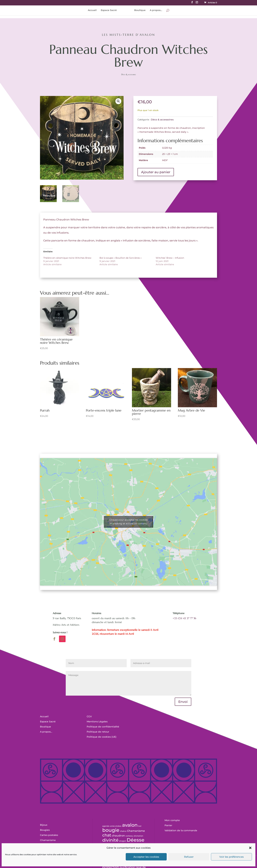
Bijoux (44, 825)
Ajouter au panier (156, 172)
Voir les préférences (232, 857)
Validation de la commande (181, 830)
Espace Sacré (110, 10)
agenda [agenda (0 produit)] (106, 826)
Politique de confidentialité (103, 727)
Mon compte (172, 820)
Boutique (139, 10)
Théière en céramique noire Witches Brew (67, 258)
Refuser (189, 857)
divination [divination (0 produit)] (138, 836)
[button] (250, 848)
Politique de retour (98, 732)
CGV (89, 716)
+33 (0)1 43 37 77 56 (184, 618)
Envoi (183, 702)
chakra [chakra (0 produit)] (123, 831)
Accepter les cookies (146, 857)
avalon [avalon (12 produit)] (130, 825)
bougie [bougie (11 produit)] (111, 830)
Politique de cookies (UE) (102, 737)
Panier (168, 825)
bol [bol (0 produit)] (140, 826)
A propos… (155, 10)
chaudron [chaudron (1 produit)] (118, 836)
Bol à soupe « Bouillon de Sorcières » (121, 258)
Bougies (45, 830)
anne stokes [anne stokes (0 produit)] (116, 826)
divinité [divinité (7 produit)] (110, 840)
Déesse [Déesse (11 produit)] (136, 840)
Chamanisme (48, 840)
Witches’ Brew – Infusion (170, 258)
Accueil (93, 10)
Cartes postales (49, 835)
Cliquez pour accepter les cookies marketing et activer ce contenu (129, 522)
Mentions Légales (97, 722)
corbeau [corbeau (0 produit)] (129, 836)
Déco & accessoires (129, 74)
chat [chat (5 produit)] (107, 835)
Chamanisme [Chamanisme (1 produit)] (136, 831)
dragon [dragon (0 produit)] (123, 841)
